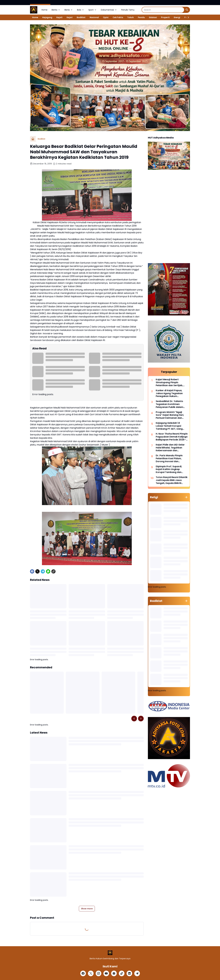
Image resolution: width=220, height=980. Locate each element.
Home (44, 10)
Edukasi (153, 17)
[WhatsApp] (48, 571)
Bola (81, 10)
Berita (56, 10)
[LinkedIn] (129, 973)
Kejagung (47, 17)
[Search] (163, 10)
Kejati (59, 17)
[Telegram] (43, 571)
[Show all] (186, 497)
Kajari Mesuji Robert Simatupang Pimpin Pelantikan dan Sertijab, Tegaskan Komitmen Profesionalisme (169, 382)
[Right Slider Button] (187, 17)
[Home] (33, 139)
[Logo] (110, 953)
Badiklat (81, 17)
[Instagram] (98, 973)
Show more (87, 909)
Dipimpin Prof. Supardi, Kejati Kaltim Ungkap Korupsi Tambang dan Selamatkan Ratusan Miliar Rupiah (171, 469)
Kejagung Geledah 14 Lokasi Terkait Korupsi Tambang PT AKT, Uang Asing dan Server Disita (169, 426)
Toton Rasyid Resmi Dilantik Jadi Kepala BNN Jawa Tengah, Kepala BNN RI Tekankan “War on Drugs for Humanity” (172, 480)
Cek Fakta (118, 17)
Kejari (70, 17)
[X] (37, 571)
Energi (177, 17)
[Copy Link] (53, 571)
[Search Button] (187, 10)
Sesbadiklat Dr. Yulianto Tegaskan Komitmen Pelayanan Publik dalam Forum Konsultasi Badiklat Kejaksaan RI (171, 404)
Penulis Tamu (128, 10)
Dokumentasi (109, 10)
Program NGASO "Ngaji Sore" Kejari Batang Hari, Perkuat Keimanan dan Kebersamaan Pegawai (170, 415)
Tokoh (130, 17)
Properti (165, 17)
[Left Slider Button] (134, 719)
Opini (106, 17)
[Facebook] (32, 571)
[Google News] (114, 973)
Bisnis (69, 10)
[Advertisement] (169, 217)
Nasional (94, 17)
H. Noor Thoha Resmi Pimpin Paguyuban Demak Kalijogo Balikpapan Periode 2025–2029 (172, 437)
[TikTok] (122, 973)
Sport (93, 10)
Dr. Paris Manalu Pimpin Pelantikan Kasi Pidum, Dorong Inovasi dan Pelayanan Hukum (169, 459)
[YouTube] (106, 973)
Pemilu (141, 17)
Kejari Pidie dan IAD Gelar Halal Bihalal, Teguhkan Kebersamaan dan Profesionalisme (170, 448)
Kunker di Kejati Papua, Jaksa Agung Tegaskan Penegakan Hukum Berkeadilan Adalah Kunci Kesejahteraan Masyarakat (172, 393)
